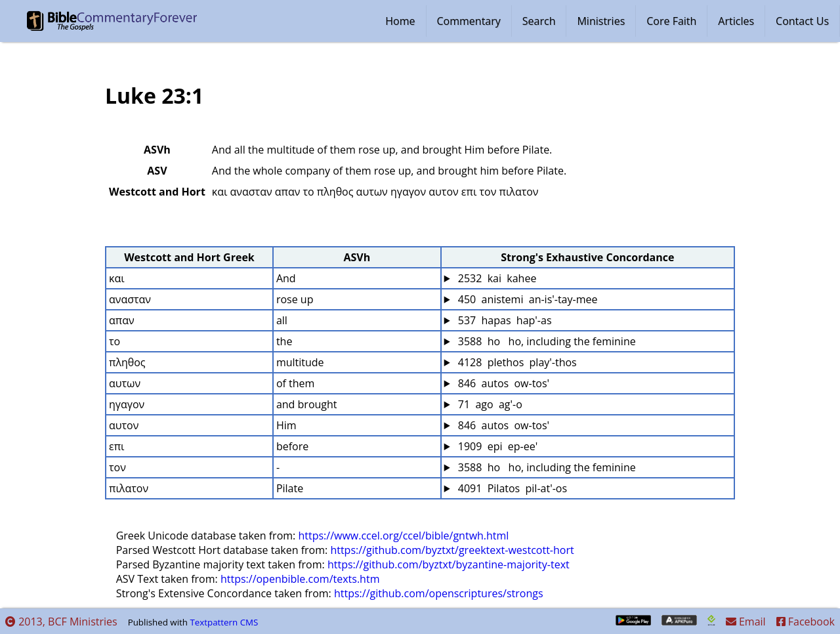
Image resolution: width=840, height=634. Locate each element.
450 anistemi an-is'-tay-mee (527, 299)
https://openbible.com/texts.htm (300, 579)
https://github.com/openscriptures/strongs (439, 593)
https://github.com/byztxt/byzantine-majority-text (449, 564)
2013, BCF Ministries (61, 622)
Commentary (469, 21)
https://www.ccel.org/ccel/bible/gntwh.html (403, 536)
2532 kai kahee (496, 278)
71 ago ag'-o (489, 404)
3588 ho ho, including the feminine (546, 341)
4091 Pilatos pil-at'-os (511, 488)
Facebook (806, 622)
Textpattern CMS (224, 622)
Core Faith (671, 21)
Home (400, 21)
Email (746, 622)
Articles (736, 21)
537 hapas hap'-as (504, 320)
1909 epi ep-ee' (497, 446)
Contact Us (802, 21)
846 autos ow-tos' (503, 383)
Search (539, 21)
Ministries (601, 21)
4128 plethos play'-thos (516, 362)
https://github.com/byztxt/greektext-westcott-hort (452, 550)
